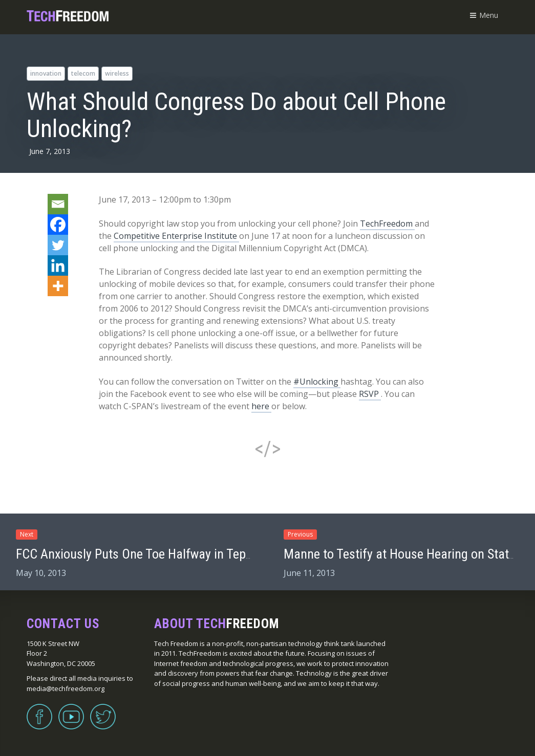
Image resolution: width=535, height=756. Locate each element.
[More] (58, 286)
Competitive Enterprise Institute (176, 236)
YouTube (71, 710)
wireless (117, 73)
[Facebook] (58, 225)
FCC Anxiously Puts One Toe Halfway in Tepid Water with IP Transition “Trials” (221, 554)
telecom (83, 73)
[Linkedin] (58, 265)
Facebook (39, 710)
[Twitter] (58, 245)
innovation (46, 73)
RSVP (370, 394)
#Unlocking (317, 382)
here (261, 406)
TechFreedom (387, 224)
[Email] (58, 204)
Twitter (103, 710)
